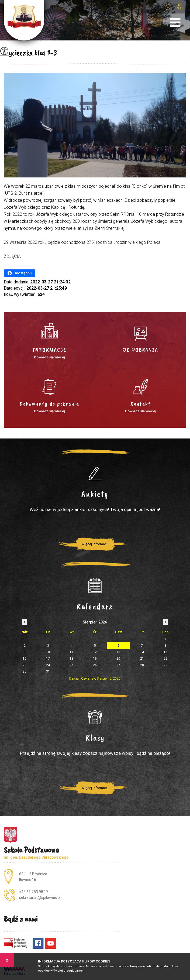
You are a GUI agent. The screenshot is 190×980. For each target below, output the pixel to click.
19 (95, 659)
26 (95, 665)
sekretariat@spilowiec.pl (168, 7)
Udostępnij (20, 273)
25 (71, 665)
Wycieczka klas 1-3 (30, 53)
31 (48, 671)
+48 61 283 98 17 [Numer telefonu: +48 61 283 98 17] (34, 892)
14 (142, 652)
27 (118, 665)
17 (48, 659)
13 (118, 652)
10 (48, 652)
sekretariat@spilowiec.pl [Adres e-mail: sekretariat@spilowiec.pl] (40, 897)
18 (71, 659)
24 (48, 665)
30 (25, 671)
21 (142, 659)
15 (165, 652)
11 (71, 652)
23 (25, 665)
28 (142, 665)
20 (118, 659)
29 (165, 665)
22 (165, 659)
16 (25, 659)
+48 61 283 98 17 (180, 6)
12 (95, 652)
